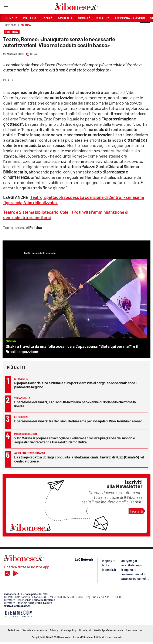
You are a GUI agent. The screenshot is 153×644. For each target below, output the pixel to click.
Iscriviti (137, 511)
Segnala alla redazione (35, 630)
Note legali (85, 630)
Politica (26, 25)
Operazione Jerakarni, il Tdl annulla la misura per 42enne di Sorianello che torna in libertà (75, 404)
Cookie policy (69, 630)
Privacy (54, 630)
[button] (145, 27)
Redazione (13, 630)
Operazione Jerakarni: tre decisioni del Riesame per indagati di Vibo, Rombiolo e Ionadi (79, 421)
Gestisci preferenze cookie (108, 630)
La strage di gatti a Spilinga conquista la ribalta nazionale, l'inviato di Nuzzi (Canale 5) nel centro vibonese (79, 459)
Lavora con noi (134, 630)
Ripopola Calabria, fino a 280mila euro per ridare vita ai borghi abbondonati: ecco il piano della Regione (76, 385)
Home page (10, 25)
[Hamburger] (6, 7)
